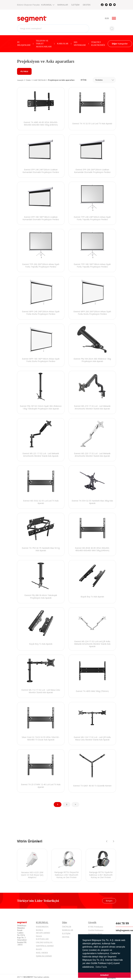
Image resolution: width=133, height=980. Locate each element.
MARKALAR (63, 5)
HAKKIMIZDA (42, 927)
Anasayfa (20, 80)
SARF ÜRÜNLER (40, 80)
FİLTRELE (24, 71)
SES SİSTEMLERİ (80, 44)
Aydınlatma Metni (95, 934)
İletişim (109, 901)
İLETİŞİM (75, 5)
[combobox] (104, 80)
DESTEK (87, 5)
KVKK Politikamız (96, 927)
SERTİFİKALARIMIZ (45, 946)
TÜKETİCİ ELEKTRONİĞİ (98, 44)
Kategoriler (120, 44)
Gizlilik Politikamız (96, 930)
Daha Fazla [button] (101, 967)
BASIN (39, 950)
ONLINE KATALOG (44, 943)
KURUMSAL (48, 5)
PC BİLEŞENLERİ (24, 44)
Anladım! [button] (104, 975)
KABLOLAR (63, 44)
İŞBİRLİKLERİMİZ (44, 956)
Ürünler (28, 80)
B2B (107, 18)
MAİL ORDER (42, 953)
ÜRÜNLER (67, 927)
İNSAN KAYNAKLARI (42, 938)
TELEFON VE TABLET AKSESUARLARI (44, 44)
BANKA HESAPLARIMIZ (43, 932)
